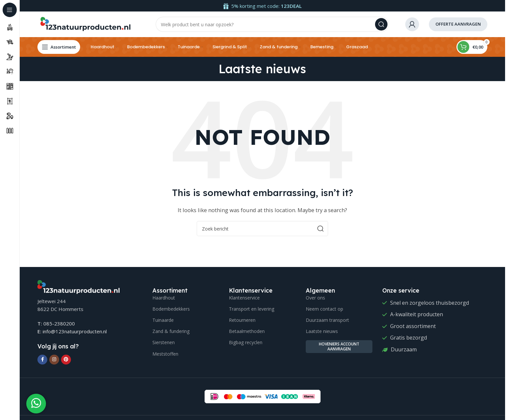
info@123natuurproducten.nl (75, 332)
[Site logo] (85, 24)
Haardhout (164, 298)
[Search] (272, 25)
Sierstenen (164, 343)
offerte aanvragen (458, 24)
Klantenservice (244, 298)
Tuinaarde (163, 321)
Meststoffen (165, 354)
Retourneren (242, 321)
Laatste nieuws (322, 332)
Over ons (315, 298)
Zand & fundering (171, 332)
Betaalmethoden (247, 332)
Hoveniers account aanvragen (339, 347)
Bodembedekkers (171, 309)
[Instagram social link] (54, 360)
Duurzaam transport (327, 321)
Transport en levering (252, 309)
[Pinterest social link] (66, 360)
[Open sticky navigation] (59, 48)
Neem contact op (324, 309)
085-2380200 (59, 324)
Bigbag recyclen (246, 343)
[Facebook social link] (42, 360)
